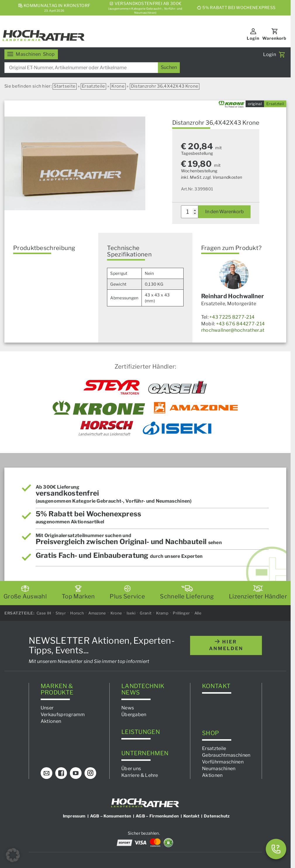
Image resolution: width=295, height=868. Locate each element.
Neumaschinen (219, 769)
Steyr (61, 613)
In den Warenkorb (225, 212)
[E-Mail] (46, 773)
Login (253, 38)
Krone (118, 86)
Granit (146, 613)
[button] (13, 855)
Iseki (131, 613)
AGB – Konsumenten (111, 816)
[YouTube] (76, 773)
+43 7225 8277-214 (232, 317)
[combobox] (92, 68)
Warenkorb (274, 38)
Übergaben (134, 715)
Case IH (44, 613)
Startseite (65, 86)
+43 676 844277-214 (240, 324)
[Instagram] (90, 773)
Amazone (97, 613)
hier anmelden (226, 645)
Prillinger (181, 613)
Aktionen (51, 721)
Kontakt (191, 816)
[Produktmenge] (190, 212)
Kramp (162, 613)
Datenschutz (217, 816)
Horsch (77, 613)
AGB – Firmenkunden (157, 816)
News (128, 708)
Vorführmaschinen (223, 762)
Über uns (131, 769)
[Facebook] (61, 773)
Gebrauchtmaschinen (226, 755)
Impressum (74, 816)
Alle (198, 613)
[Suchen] (169, 68)
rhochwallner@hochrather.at (233, 330)
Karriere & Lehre (140, 775)
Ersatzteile (93, 86)
